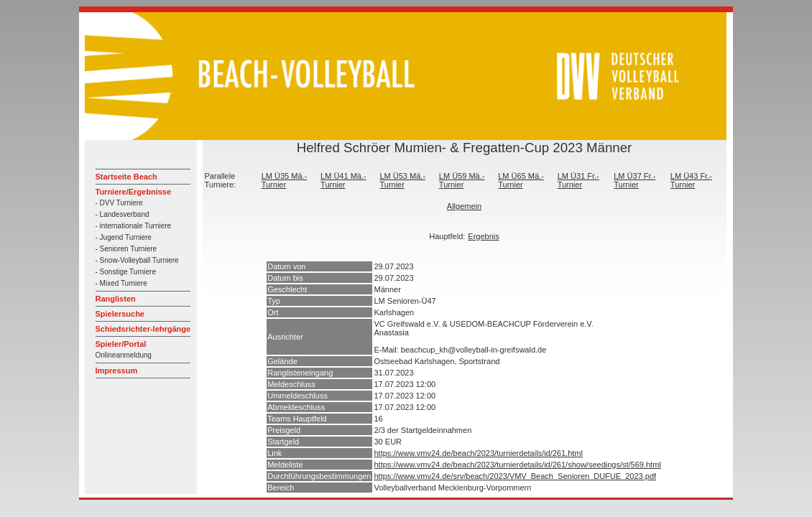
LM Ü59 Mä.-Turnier (462, 180)
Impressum (117, 371)
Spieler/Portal (121, 344)
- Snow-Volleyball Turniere (137, 260)
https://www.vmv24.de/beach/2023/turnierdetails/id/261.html (479, 453)
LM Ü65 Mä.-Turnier (521, 180)
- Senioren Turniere (126, 249)
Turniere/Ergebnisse (134, 192)
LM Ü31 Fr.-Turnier (578, 180)
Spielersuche (120, 314)
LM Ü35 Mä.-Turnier (285, 180)
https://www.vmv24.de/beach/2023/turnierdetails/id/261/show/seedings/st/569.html (518, 465)
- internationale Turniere (134, 226)
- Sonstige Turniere (126, 272)
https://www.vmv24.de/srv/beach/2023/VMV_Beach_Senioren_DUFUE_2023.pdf (516, 476)
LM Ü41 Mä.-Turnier (343, 180)
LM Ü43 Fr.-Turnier (691, 180)
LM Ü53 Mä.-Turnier (402, 180)
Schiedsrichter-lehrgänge (143, 329)
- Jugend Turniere (124, 237)
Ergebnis (483, 236)
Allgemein (464, 206)
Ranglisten (116, 299)
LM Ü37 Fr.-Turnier (635, 180)
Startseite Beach (126, 177)
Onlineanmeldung (124, 355)
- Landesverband (123, 214)
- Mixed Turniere (121, 283)
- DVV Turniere (119, 203)
